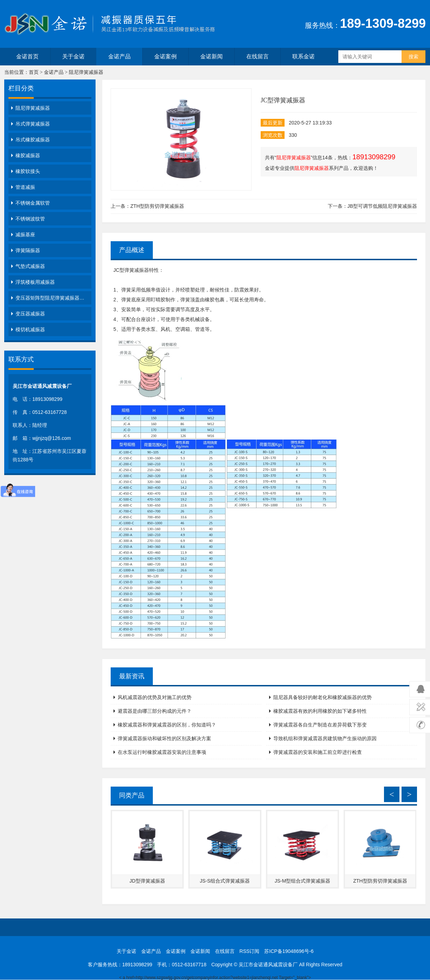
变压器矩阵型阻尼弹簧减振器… (50, 298)
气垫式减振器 (30, 266)
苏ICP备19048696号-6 (289, 951)
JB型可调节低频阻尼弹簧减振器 (382, 206)
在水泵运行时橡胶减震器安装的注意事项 (162, 752)
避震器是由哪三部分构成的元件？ (155, 711)
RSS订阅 (250, 951)
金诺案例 (165, 56)
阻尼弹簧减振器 (86, 72)
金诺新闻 (211, 56)
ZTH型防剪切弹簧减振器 (157, 206)
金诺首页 (27, 56)
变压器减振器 (30, 314)
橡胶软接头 (28, 171)
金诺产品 (119, 56)
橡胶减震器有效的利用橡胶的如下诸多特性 (320, 711)
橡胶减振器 (28, 155)
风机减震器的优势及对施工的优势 (155, 697)
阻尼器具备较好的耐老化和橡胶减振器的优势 (322, 697)
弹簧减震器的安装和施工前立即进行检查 (318, 752)
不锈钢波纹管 (30, 219)
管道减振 (25, 187)
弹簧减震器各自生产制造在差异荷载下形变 (320, 725)
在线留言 (258, 56)
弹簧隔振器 (28, 250)
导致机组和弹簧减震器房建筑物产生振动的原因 (325, 738)
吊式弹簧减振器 (33, 124)
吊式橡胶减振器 (33, 140)
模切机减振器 (30, 329)
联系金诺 (304, 56)
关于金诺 (73, 56)
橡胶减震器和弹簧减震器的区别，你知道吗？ (167, 725)
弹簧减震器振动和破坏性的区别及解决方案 (164, 738)
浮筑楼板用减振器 (35, 282)
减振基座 (25, 235)
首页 (34, 72)
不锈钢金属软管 (33, 203)
